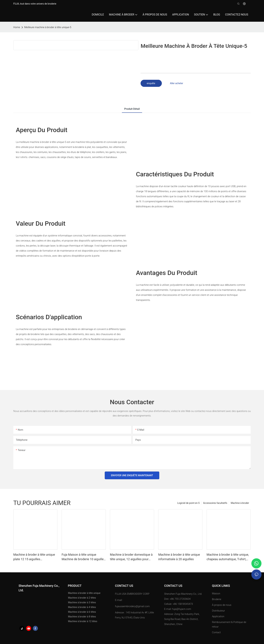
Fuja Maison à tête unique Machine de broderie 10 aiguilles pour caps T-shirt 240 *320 (83, 557)
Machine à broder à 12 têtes (83, 621)
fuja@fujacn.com (182, 609)
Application (218, 616)
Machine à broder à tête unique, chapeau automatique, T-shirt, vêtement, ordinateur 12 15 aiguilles (228, 557)
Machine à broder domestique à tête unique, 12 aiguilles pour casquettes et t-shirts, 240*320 (131, 557)
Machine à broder (240, 503)
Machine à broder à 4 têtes (82, 607)
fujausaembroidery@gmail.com (132, 606)
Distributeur (218, 611)
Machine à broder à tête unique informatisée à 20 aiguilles (179, 557)
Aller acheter (176, 83)
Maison (216, 594)
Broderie (217, 599)
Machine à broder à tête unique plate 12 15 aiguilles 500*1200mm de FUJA (34, 557)
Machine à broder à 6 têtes (82, 612)
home (17, 27)
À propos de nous (222, 605)
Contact (216, 632)
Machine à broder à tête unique (84, 593)
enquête (151, 83)
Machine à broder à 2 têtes (82, 598)
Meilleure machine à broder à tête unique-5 (48, 27)
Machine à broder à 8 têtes (82, 617)
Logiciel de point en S (188, 503)
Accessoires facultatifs (215, 503)
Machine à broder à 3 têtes (82, 602)
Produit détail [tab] (132, 109)
